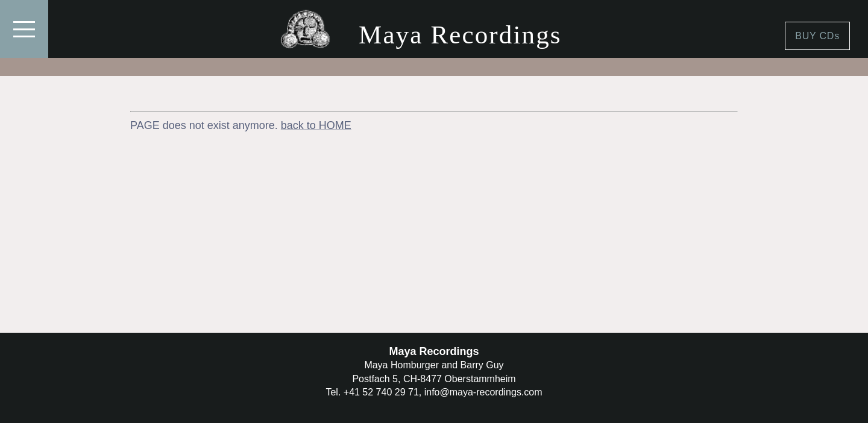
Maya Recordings (460, 35)
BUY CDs (817, 36)
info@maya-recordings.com (483, 392)
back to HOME (316, 125)
